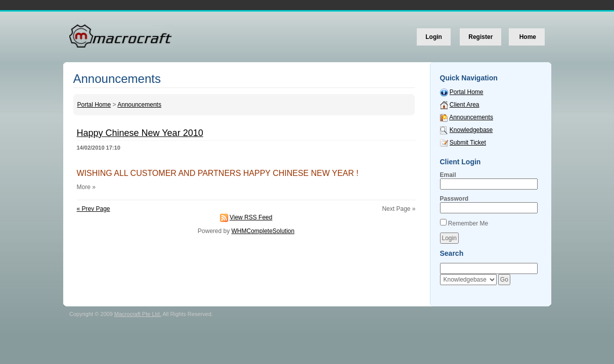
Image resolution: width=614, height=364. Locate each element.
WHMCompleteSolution (263, 231)
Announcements (139, 105)
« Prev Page (94, 209)
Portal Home (94, 105)
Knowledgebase (471, 130)
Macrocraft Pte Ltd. (138, 314)
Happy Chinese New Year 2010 (140, 133)
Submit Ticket (468, 143)
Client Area (465, 105)
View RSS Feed (251, 217)
